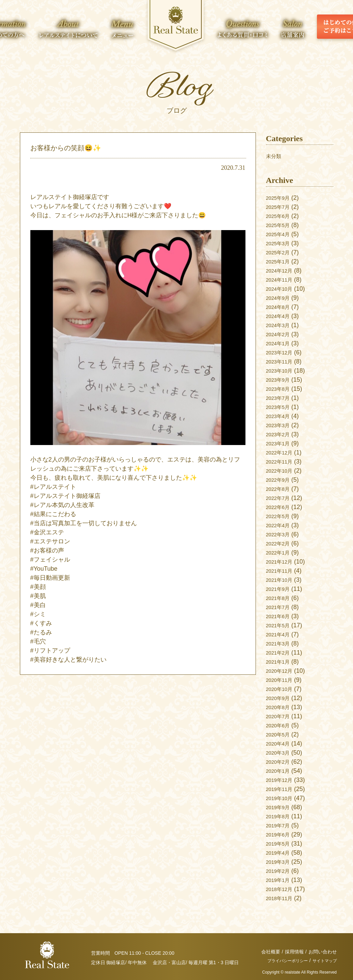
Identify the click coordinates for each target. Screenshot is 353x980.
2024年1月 (281, 343)
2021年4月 (281, 634)
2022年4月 (281, 525)
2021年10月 (282, 580)
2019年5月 (281, 844)
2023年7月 (281, 398)
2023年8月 (281, 389)
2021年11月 (282, 571)
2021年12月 (282, 562)
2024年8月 (281, 307)
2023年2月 (281, 434)
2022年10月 (282, 471)
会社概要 (271, 952)
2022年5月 (281, 516)
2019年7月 (281, 825)
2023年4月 (281, 416)
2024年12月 (282, 271)
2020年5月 (281, 734)
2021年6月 (281, 616)
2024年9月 (281, 298)
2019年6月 (281, 834)
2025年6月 (281, 216)
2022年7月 (281, 498)
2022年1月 (281, 552)
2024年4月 (281, 316)
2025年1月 (281, 261)
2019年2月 (281, 871)
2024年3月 (281, 325)
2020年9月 (281, 698)
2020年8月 (281, 707)
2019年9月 (281, 807)
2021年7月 (281, 607)
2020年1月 (281, 771)
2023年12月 (282, 352)
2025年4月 (281, 234)
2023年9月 (281, 380)
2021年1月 (281, 662)
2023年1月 (281, 443)
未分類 (275, 156)
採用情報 (294, 952)
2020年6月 (281, 725)
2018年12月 (282, 889)
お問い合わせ (323, 952)
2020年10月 (282, 689)
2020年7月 (281, 716)
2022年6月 (281, 507)
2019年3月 (281, 862)
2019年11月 (282, 789)
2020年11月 (282, 680)
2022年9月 (281, 480)
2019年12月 (282, 780)
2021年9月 (281, 589)
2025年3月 (281, 243)
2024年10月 (282, 289)
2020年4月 (281, 744)
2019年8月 (281, 816)
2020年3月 (281, 753)
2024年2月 (281, 334)
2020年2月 (281, 762)
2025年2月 (281, 252)
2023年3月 (281, 425)
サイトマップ (323, 960)
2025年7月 (281, 207)
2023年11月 (282, 361)
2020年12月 (282, 671)
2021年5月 (281, 625)
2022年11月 (282, 462)
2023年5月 (281, 407)
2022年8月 (281, 489)
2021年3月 (281, 643)
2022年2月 (281, 543)
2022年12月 (282, 452)
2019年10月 (282, 798)
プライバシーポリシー (280, 960)
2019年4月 (281, 853)
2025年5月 (281, 225)
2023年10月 (282, 371)
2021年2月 (281, 653)
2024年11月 (282, 280)
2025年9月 (281, 198)
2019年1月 (281, 880)
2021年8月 (281, 598)
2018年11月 (282, 898)
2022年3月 (281, 534)
